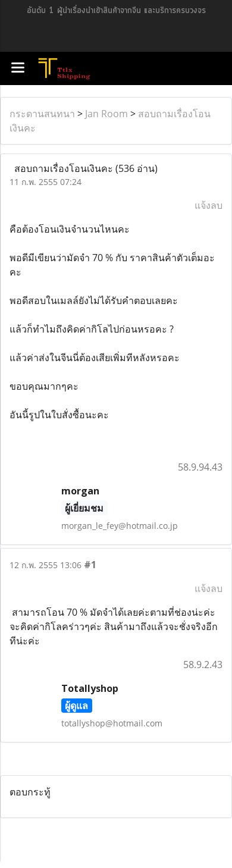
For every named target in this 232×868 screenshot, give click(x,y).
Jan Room (106, 114)
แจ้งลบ (209, 205)
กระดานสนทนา (42, 114)
